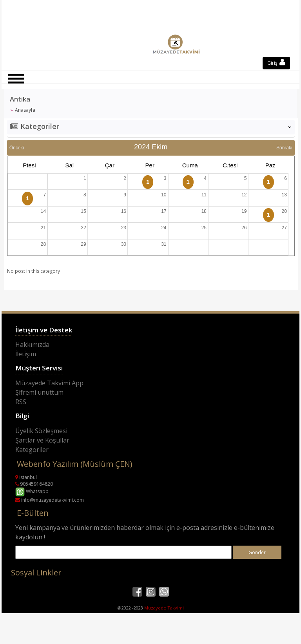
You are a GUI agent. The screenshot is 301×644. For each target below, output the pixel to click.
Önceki (17, 148)
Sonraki (284, 148)
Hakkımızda (32, 345)
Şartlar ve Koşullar (42, 440)
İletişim (26, 354)
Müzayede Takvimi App (49, 383)
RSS (21, 402)
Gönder (257, 552)
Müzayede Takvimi (164, 608)
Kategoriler (32, 450)
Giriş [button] (276, 63)
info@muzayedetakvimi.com (50, 500)
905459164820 (34, 484)
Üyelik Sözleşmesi (41, 431)
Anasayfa (25, 110)
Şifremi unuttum (39, 392)
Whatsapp (32, 491)
